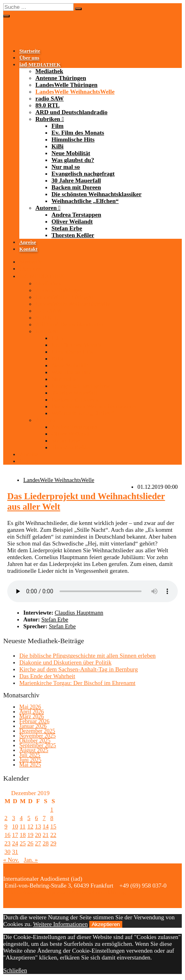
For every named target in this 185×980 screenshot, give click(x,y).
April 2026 (32, 712)
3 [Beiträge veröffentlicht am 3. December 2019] (14, 818)
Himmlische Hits (73, 139)
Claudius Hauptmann (79, 613)
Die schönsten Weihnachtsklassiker (97, 194)
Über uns (29, 58)
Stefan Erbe (67, 228)
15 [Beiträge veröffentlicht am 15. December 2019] (53, 826)
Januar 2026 (33, 726)
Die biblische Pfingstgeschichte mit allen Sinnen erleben (87, 656)
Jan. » (31, 860)
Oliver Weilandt (72, 221)
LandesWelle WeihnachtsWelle (75, 92)
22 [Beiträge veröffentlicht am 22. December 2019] (53, 835)
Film (58, 126)
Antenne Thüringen (61, 78)
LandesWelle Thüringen (66, 85)
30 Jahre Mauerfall (76, 180)
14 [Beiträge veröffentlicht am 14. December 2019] (46, 826)
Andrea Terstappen (76, 215)
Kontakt (28, 249)
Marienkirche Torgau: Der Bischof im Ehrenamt (77, 683)
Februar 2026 (34, 721)
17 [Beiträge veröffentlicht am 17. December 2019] (15, 835)
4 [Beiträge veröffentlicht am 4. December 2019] (21, 818)
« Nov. (11, 860)
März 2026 (32, 717)
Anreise (28, 242)
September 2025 (38, 745)
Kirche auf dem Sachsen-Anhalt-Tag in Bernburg (79, 669)
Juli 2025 (30, 755)
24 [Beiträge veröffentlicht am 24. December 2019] (15, 843)
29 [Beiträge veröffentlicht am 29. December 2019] (53, 843)
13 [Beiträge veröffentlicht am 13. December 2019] (38, 826)
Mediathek (49, 71)
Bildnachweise (22, 892)
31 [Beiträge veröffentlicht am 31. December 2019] (15, 852)
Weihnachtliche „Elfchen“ (85, 201)
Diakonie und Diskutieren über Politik (65, 662)
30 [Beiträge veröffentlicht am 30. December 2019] (7, 852)
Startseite (30, 51)
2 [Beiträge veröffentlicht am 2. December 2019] (6, 818)
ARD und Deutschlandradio (71, 112)
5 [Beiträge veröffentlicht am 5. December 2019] (29, 818)
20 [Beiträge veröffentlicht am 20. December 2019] (38, 835)
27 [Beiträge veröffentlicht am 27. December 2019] (38, 843)
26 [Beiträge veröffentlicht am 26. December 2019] (30, 843)
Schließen (15, 970)
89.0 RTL (47, 105)
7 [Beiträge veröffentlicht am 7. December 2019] (44, 818)
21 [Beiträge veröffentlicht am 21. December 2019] (46, 835)
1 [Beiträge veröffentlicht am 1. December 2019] (52, 810)
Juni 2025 (30, 760)
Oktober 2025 (35, 741)
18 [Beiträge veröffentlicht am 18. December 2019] (23, 835)
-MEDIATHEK (40, 65)
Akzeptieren (106, 924)
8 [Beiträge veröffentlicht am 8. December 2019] (52, 818)
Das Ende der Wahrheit (47, 676)
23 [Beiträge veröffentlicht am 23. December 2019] (7, 843)
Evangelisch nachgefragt (83, 174)
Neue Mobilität (71, 153)
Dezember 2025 (37, 731)
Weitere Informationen (60, 924)
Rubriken (48, 119)
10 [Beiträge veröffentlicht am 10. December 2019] (15, 826)
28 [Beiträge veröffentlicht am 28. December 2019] (46, 843)
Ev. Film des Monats (78, 133)
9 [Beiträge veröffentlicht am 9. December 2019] (6, 826)
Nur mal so (66, 167)
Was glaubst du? (73, 160)
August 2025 (34, 750)
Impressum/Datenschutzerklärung (85, 892)
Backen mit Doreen (76, 187)
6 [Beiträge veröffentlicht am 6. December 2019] (37, 818)
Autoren (46, 208)
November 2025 (38, 736)
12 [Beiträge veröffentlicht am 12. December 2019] (30, 826)
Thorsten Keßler (73, 235)
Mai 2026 (30, 707)
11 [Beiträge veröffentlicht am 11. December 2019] (23, 826)
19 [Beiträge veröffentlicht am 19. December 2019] (30, 835)
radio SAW (49, 98)
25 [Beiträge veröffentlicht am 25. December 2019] (23, 843)
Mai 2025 (30, 765)
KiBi (58, 146)
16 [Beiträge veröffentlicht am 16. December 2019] (7, 835)
